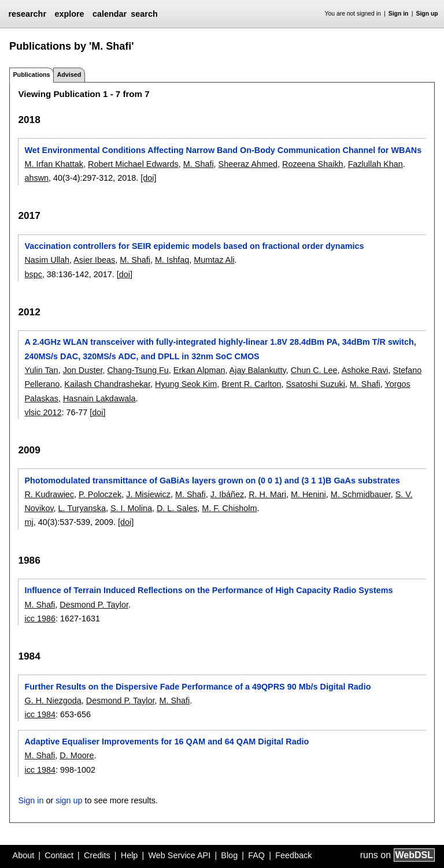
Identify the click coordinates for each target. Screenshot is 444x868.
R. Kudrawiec (49, 494)
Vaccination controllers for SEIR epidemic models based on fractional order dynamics (194, 246)
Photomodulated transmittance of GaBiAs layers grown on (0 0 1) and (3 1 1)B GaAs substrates (212, 480)
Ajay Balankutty (258, 370)
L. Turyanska (82, 508)
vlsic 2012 (43, 412)
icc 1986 (40, 619)
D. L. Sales (177, 508)
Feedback (293, 855)
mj (29, 522)
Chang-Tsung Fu (138, 370)
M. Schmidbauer (361, 494)
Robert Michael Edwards (133, 164)
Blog (229, 855)
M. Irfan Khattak (54, 164)
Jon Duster (83, 370)
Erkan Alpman (199, 370)
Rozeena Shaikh (313, 164)
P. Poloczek (100, 494)
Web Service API (179, 855)
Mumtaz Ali (214, 260)
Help (129, 855)
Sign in (399, 14)
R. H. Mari (267, 494)
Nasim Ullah (47, 260)
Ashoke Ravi (365, 370)
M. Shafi (199, 164)
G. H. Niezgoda (53, 701)
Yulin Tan (41, 370)
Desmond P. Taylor (94, 605)
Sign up (427, 14)
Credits (97, 855)
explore (69, 14)
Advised (69, 74)
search (144, 14)
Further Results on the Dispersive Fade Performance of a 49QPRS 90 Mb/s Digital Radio (197, 687)
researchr (27, 14)
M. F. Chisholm (229, 508)
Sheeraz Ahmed (248, 164)
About (24, 855)
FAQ (256, 855)
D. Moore (77, 755)
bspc (33, 274)
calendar (110, 14)
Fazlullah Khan (375, 164)
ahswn (36, 178)
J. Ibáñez (227, 494)
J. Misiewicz (148, 494)
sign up (69, 800)
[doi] (148, 178)
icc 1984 (40, 714)
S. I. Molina (131, 508)
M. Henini (308, 494)
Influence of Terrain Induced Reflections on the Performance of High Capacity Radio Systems (208, 590)
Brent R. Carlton (251, 384)
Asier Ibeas (94, 260)
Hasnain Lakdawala (99, 398)
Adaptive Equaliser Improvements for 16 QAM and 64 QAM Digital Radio (166, 742)
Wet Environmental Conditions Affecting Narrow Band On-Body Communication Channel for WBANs (223, 150)
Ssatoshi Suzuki (315, 384)
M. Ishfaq (172, 260)
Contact (59, 855)
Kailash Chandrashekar (107, 384)
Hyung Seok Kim (186, 384)
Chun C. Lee (314, 370)
